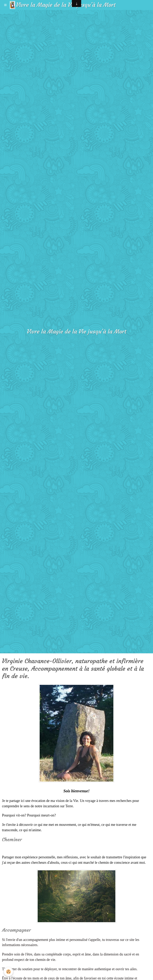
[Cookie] (8, 972)
